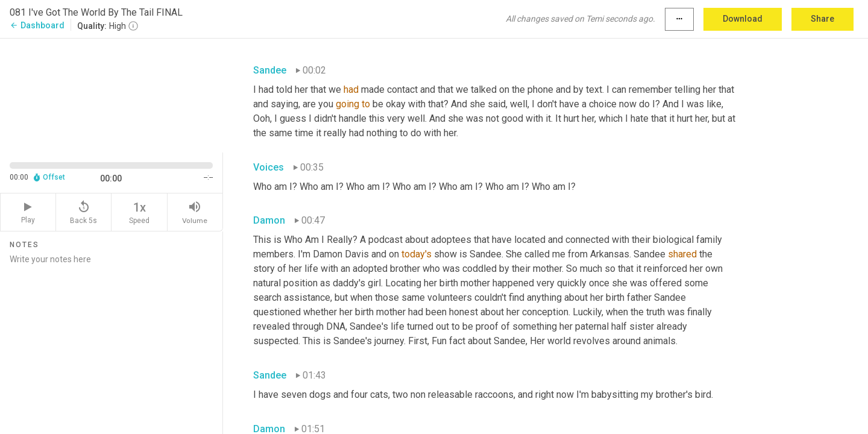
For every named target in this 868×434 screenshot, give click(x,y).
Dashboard (37, 25)
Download (743, 19)
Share (822, 19)
